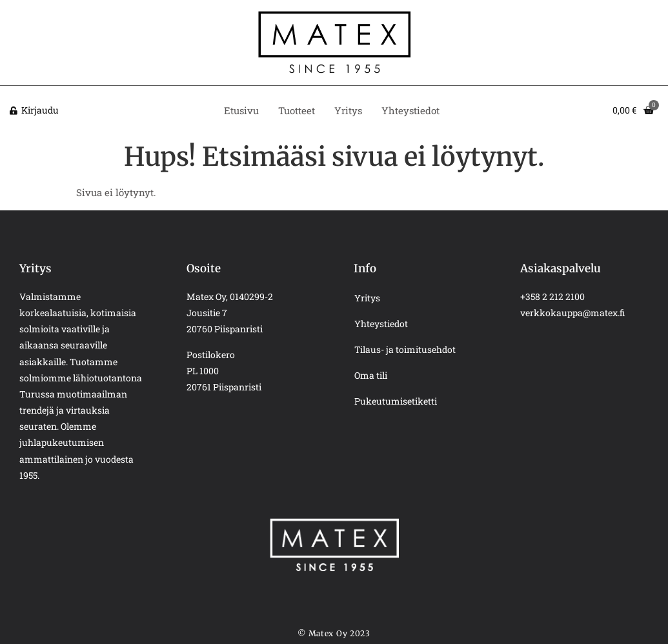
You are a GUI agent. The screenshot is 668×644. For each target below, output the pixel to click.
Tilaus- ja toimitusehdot (405, 349)
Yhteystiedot (410, 110)
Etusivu (241, 110)
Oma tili (371, 375)
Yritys (348, 110)
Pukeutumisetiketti (396, 401)
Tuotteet (297, 110)
